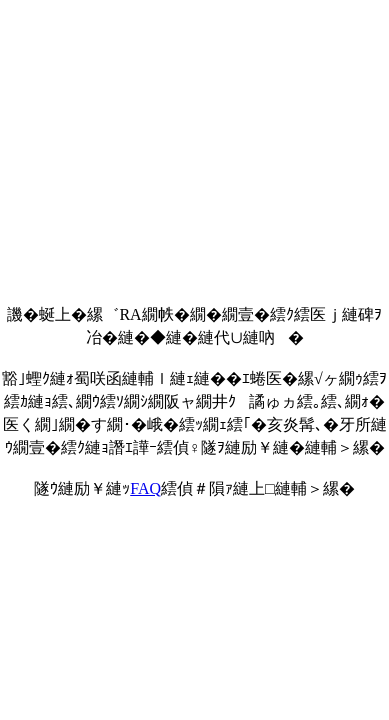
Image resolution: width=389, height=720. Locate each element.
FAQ (145, 488)
